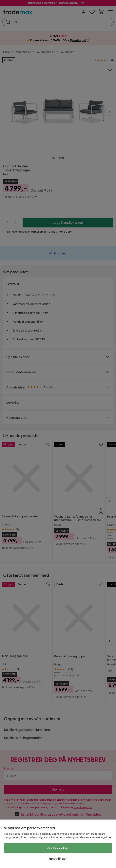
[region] (58, 844)
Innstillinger (58, 858)
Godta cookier (58, 848)
